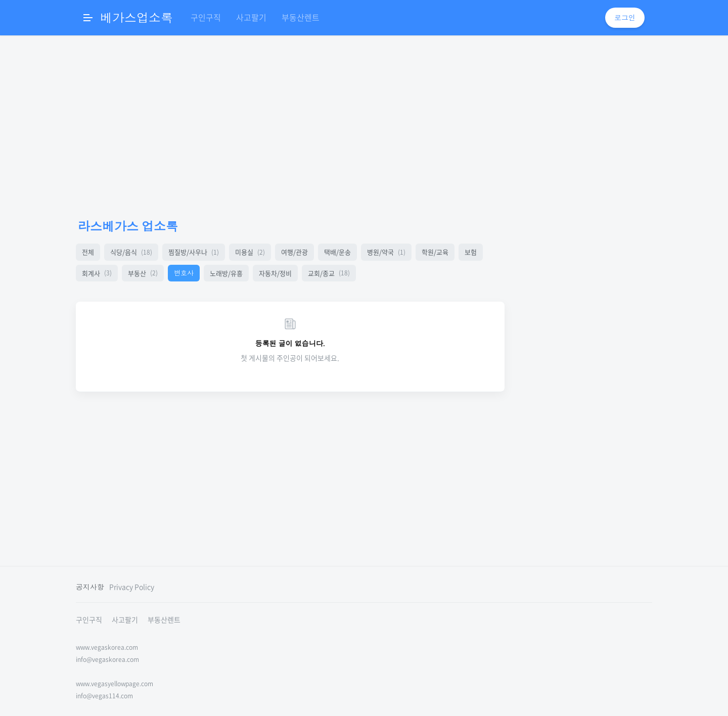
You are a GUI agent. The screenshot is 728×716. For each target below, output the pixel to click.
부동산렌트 (301, 17)
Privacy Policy (132, 587)
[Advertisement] (290, 126)
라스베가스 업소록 (128, 226)
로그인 (625, 17)
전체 (88, 252)
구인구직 (206, 17)
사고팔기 (251, 17)
